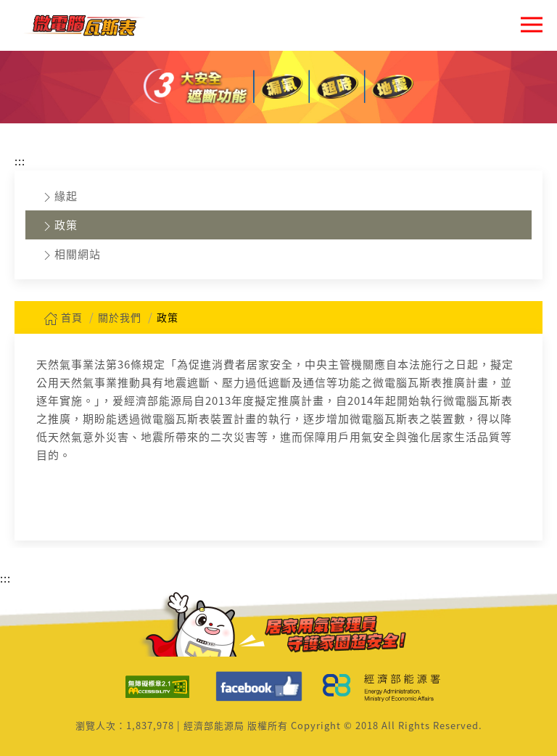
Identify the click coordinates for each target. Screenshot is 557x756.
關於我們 (120, 317)
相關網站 (70, 254)
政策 (59, 225)
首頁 (63, 317)
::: (20, 161)
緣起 (59, 196)
